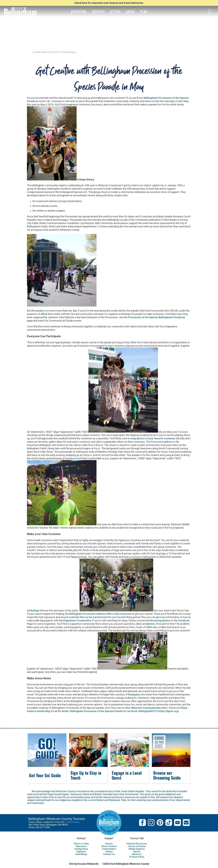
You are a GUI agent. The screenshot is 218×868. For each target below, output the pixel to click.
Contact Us (109, 854)
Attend (109, 852)
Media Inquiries (137, 849)
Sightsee (81, 852)
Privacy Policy (137, 857)
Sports (137, 852)
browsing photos (160, 620)
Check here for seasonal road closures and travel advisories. (109, 3)
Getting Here (81, 849)
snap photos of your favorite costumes (153, 438)
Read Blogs (81, 854)
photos (151, 624)
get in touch (111, 701)
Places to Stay (81, 844)
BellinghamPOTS (148, 711)
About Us (137, 854)
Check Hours (73, 822)
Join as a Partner (137, 846)
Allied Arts (47, 314)
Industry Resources (137, 844)
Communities (109, 849)
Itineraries (81, 846)
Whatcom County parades (146, 708)
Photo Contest (109, 846)
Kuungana (134, 694)
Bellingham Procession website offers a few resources (100, 614)
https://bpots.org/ (169, 711)
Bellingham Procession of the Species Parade (96, 711)
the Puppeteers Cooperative (75, 620)
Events (109, 844)
